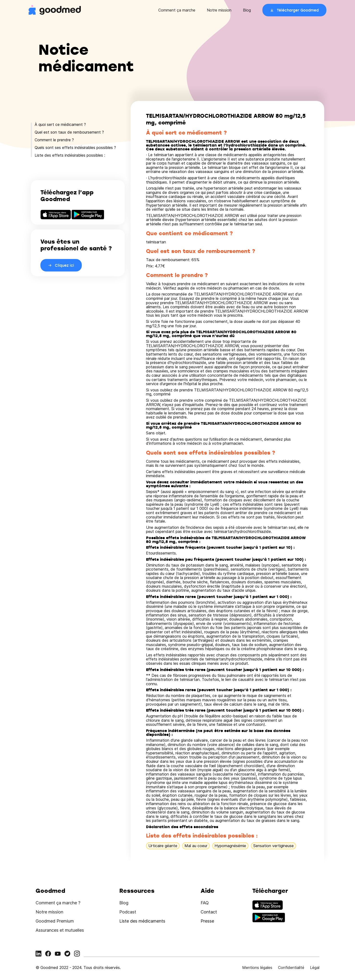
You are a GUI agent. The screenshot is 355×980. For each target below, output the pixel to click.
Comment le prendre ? (54, 140)
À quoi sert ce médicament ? (60, 124)
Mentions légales (257, 968)
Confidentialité (291, 968)
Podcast (128, 912)
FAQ (205, 903)
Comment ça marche (177, 10)
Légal (315, 968)
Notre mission (219, 10)
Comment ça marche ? (58, 903)
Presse (207, 921)
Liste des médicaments (142, 921)
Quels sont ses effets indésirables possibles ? (75, 148)
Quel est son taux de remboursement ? (69, 132)
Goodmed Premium (55, 921)
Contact (209, 912)
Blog (247, 10)
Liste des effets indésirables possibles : (70, 155)
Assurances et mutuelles (60, 930)
